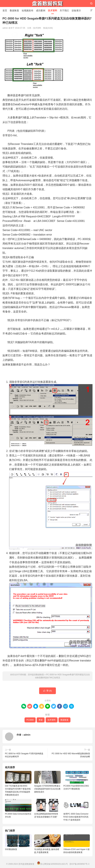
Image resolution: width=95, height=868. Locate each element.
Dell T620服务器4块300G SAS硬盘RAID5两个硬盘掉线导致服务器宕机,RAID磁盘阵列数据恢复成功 (18, 783)
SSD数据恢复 (11, 849)
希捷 (41, 720)
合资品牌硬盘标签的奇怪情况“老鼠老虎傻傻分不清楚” (47, 808)
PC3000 (30, 720)
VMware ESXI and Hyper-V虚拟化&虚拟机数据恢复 (76, 851)
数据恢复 (14, 10)
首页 (5, 10)
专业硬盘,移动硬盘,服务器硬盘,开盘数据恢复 (47, 851)
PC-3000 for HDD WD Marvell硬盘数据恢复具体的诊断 (71, 755)
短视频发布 (28, 10)
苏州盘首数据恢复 (48, 3)
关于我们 (64, 10)
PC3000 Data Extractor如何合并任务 (18, 808)
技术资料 (53, 10)
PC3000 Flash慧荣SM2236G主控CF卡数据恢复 (77, 780)
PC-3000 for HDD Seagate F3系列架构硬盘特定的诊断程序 (24, 755)
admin (27, 735)
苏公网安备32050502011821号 (52, 864)
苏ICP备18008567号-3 (79, 864)
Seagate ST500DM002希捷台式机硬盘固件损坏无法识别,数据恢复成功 (47, 782)
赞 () (48, 691)
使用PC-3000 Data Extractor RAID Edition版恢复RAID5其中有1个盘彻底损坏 (77, 810)
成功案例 (41, 10)
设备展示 (76, 10)
